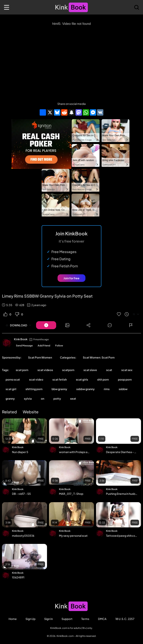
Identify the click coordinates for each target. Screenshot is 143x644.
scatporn (68, 370)
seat (73, 398)
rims (107, 389)
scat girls (82, 379)
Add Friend (44, 346)
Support (67, 619)
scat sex (127, 370)
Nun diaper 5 (20, 452)
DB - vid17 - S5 (21, 494)
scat (109, 370)
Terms (85, 619)
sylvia (28, 398)
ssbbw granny (85, 389)
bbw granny (59, 389)
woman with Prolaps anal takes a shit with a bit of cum (75, 452)
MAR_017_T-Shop (71, 494)
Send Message (24, 346)
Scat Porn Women (40, 357)
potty (57, 398)
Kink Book (21, 339)
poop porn (125, 379)
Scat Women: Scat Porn (99, 357)
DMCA (102, 619)
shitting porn (34, 389)
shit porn (103, 379)
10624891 (18, 577)
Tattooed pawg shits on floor (122, 536)
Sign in (48, 619)
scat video (36, 379)
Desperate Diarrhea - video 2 (122, 452)
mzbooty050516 (23, 536)
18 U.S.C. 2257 (125, 619)
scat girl (11, 389)
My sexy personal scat (73, 536)
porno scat (13, 379)
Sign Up (30, 619)
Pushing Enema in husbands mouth (122, 494)
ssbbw (123, 389)
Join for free (71, 278)
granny (10, 398)
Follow (59, 346)
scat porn (22, 370)
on (43, 398)
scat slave (90, 370)
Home (13, 619)
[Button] (46, 325)
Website (31, 412)
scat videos (45, 370)
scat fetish (60, 379)
